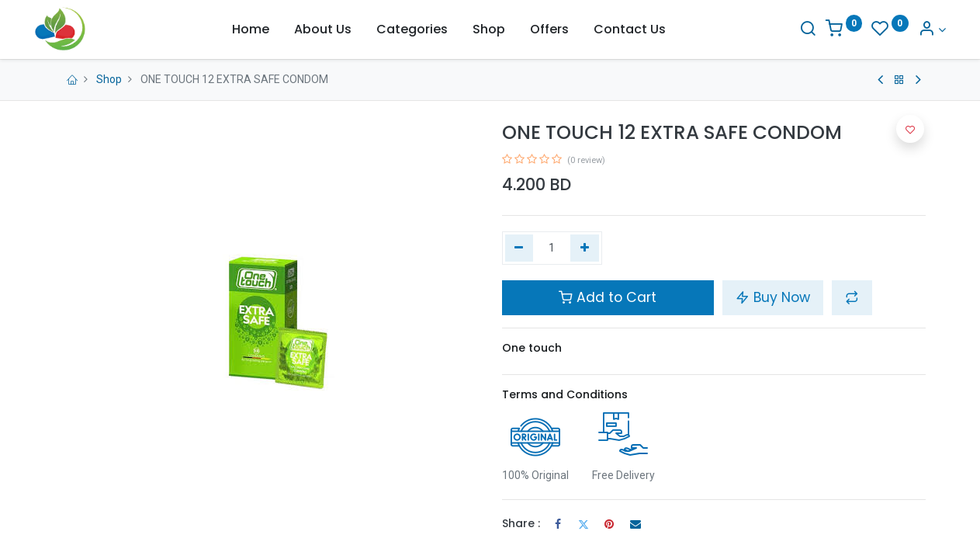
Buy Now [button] (773, 297)
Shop (109, 79)
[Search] (788, 30)
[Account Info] (912, 30)
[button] (852, 297)
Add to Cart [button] (608, 297)
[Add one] (585, 248)
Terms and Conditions (565, 394)
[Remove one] (519, 248)
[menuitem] (251, 30)
